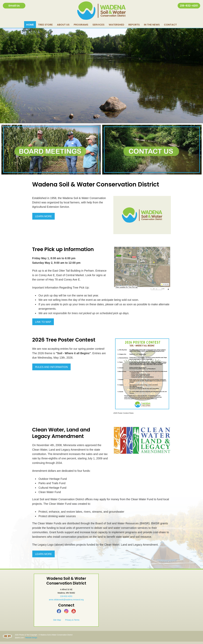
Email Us (14, 6)
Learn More (43, 217)
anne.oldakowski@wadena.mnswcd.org (66, 602)
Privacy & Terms (72, 622)
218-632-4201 (189, 6)
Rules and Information (51, 368)
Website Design (31, 640)
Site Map (57, 622)
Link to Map (43, 323)
